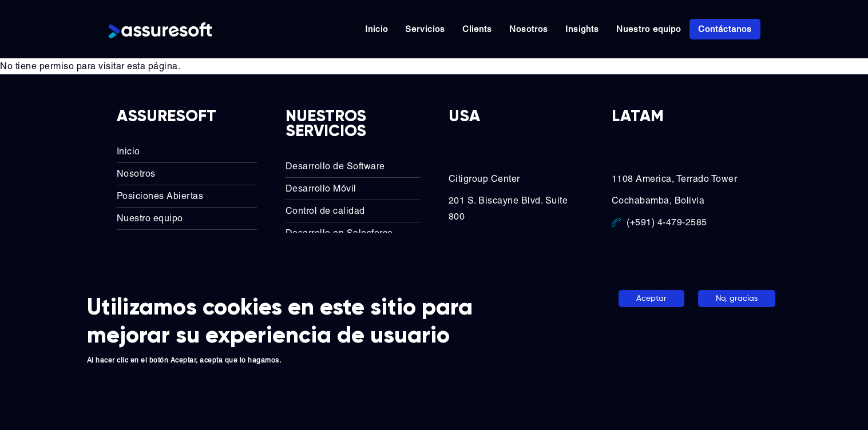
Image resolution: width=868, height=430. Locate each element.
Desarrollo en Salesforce (339, 232)
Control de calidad (325, 210)
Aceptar (651, 298)
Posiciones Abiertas (160, 195)
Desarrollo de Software (335, 165)
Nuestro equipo (649, 29)
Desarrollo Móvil (321, 187)
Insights (582, 29)
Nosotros (529, 29)
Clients (477, 29)
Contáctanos (725, 29)
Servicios (425, 29)
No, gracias (737, 298)
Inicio (376, 29)
